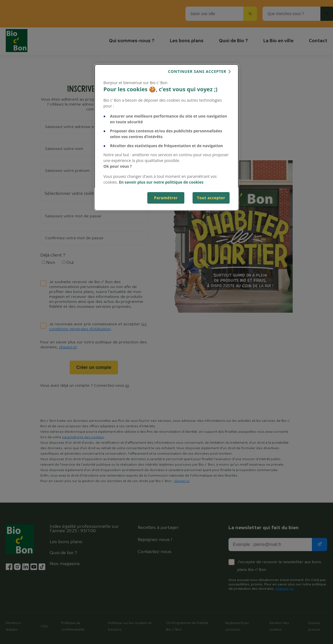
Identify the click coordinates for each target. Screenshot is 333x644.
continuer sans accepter (197, 71)
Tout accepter (211, 198)
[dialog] (166, 137)
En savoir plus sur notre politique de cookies (161, 182)
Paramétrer (166, 198)
